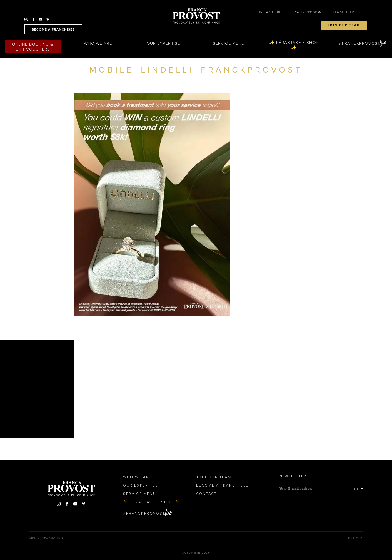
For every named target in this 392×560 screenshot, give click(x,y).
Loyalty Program (306, 12)
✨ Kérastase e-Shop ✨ (294, 45)
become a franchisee (53, 29)
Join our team (344, 25)
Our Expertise (163, 43)
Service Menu (229, 43)
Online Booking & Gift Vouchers (33, 47)
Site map (355, 538)
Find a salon (269, 12)
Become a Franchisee (222, 485)
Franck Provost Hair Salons (196, 16)
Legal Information (46, 538)
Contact (207, 494)
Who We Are (98, 43)
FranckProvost (361, 43)
